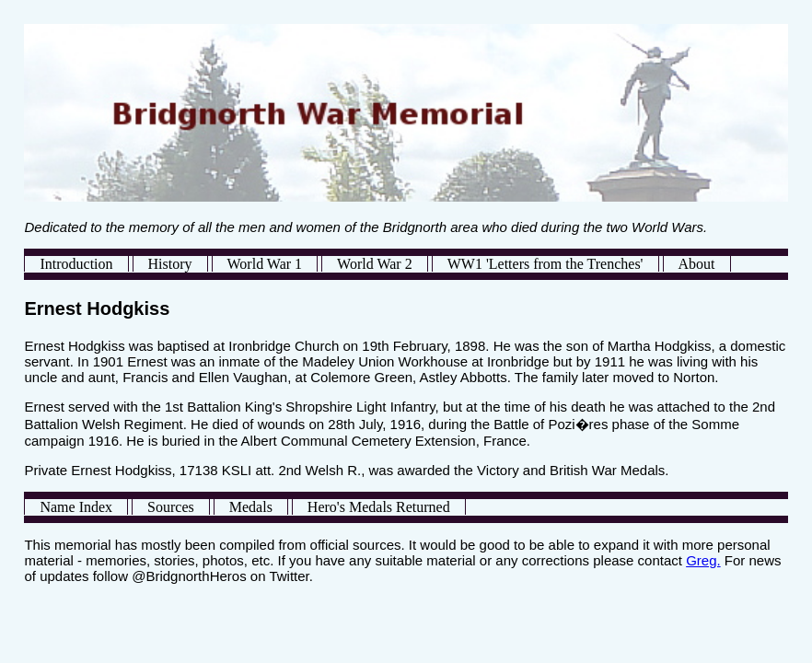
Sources (171, 507)
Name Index (76, 507)
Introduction (76, 264)
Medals (251, 507)
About (697, 264)
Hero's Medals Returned (379, 507)
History (170, 264)
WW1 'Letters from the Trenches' (545, 264)
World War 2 (375, 264)
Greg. (703, 560)
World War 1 (265, 264)
